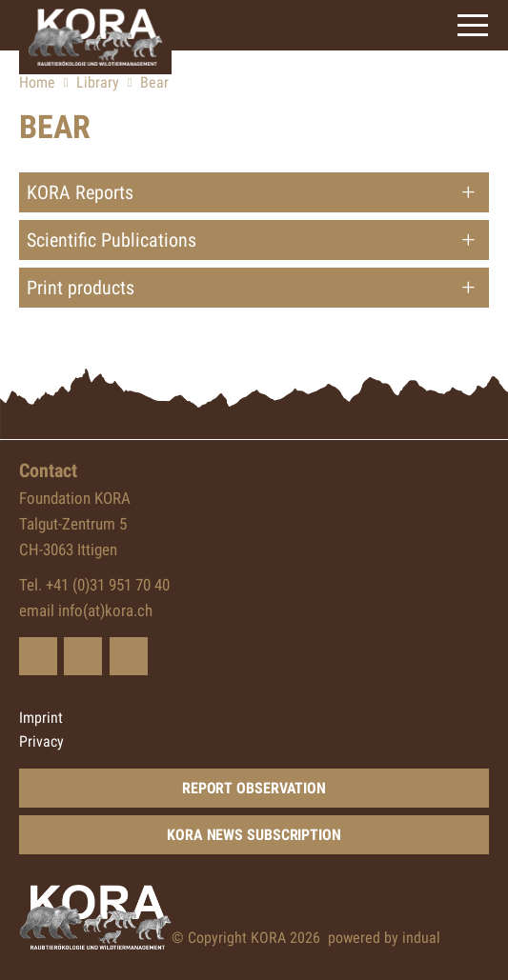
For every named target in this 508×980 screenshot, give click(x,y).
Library (98, 82)
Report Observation (254, 788)
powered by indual (384, 938)
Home (37, 82)
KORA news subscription (254, 835)
